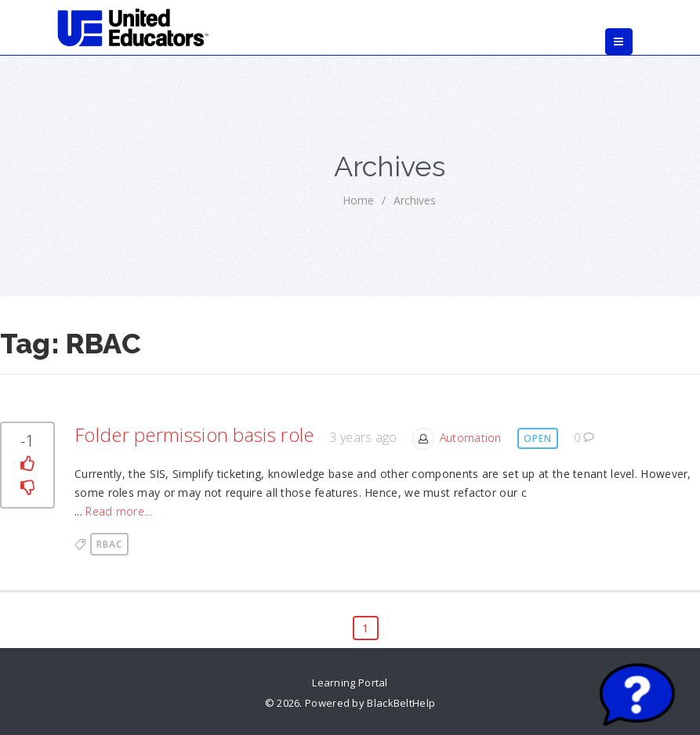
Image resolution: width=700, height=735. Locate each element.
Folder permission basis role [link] (194, 434)
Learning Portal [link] (350, 682)
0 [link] (584, 438)
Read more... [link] (119, 511)
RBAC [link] (109, 544)
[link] (134, 27)
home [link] (358, 200)
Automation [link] (471, 438)
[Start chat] (637, 696)
